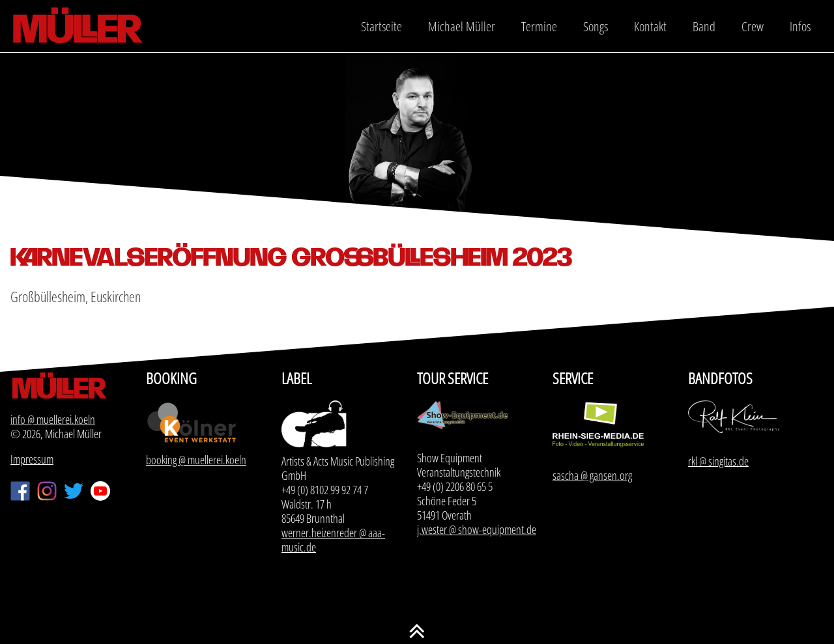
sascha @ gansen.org (592, 475)
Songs (596, 26)
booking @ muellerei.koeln (196, 460)
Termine (539, 26)
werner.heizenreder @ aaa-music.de (333, 540)
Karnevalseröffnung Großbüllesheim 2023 (291, 257)
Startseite (381, 26)
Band (704, 26)
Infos (800, 26)
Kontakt (650, 26)
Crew (753, 26)
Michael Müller (462, 26)
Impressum (32, 459)
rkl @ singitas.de (718, 461)
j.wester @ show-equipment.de (477, 529)
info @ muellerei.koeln (53, 419)
